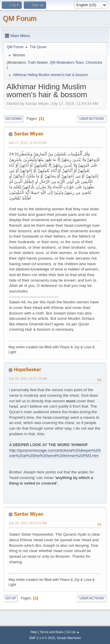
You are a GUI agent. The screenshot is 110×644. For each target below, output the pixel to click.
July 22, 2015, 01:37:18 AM (28, 379)
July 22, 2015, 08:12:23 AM (28, 523)
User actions (92, 119)
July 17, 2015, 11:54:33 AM (28, 143)
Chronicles (94, 63)
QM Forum (20, 18)
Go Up (11, 598)
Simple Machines (69, 638)
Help (34, 632)
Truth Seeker (38, 63)
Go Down (13, 119)
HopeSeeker (27, 370)
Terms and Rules (52, 632)
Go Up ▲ (73, 632)
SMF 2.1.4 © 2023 (42, 638)
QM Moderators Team (67, 63)
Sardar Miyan (28, 134)
